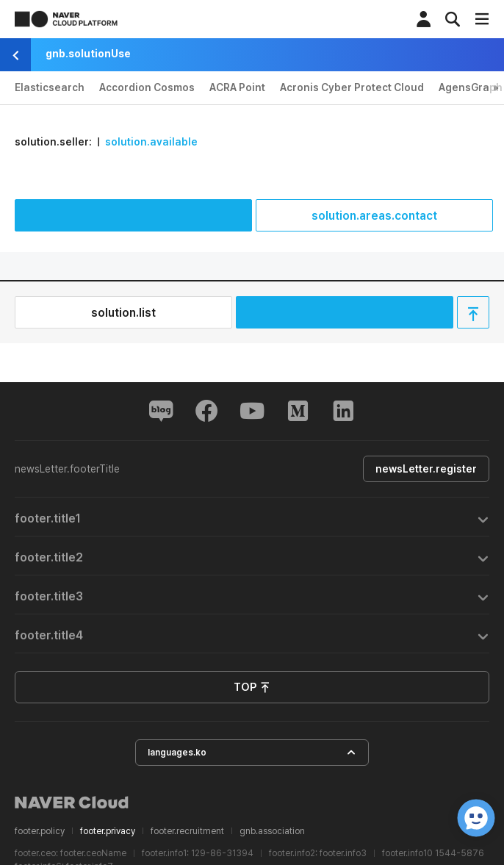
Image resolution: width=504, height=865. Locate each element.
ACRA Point (237, 87)
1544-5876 (460, 853)
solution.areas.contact (374, 216)
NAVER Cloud (72, 803)
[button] (252, 517)
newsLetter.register (426, 469)
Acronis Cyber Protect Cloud (352, 87)
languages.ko (252, 753)
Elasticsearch (50, 87)
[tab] (252, 517)
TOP (252, 688)
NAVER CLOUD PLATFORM (66, 19)
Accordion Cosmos (147, 87)
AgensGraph (471, 87)
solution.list (123, 313)
